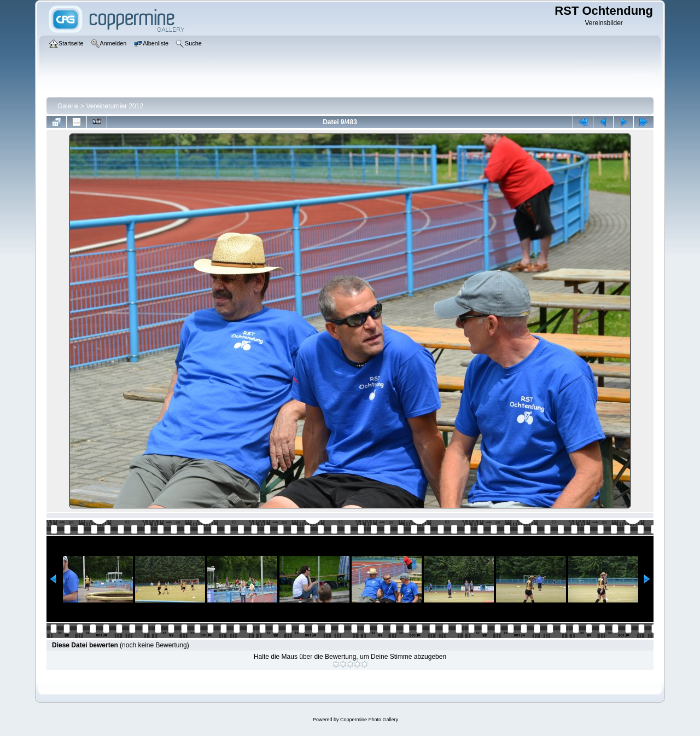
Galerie (68, 106)
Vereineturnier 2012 (115, 106)
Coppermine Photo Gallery (369, 720)
